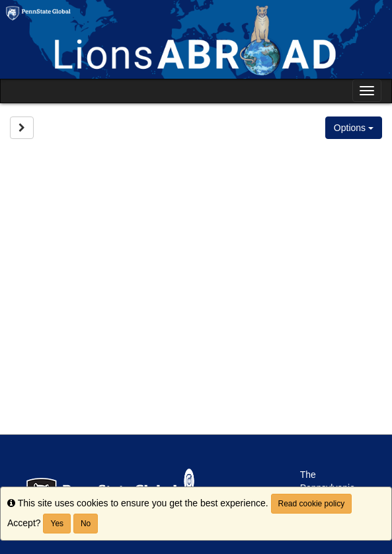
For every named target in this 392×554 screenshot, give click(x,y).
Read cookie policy (312, 504)
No (86, 524)
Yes (57, 524)
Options (354, 128)
